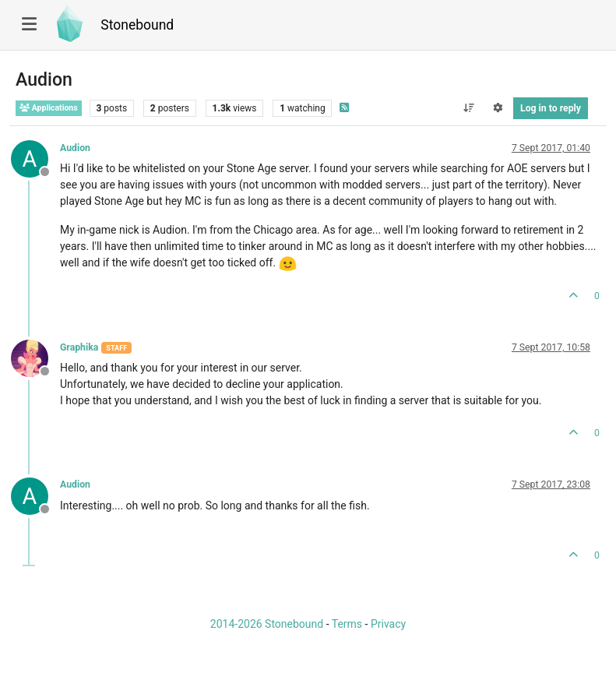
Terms (347, 624)
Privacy (388, 624)
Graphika (79, 347)
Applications (49, 108)
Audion (75, 148)
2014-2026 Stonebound (267, 624)
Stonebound (137, 25)
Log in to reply (551, 108)
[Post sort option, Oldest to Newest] (468, 108)
